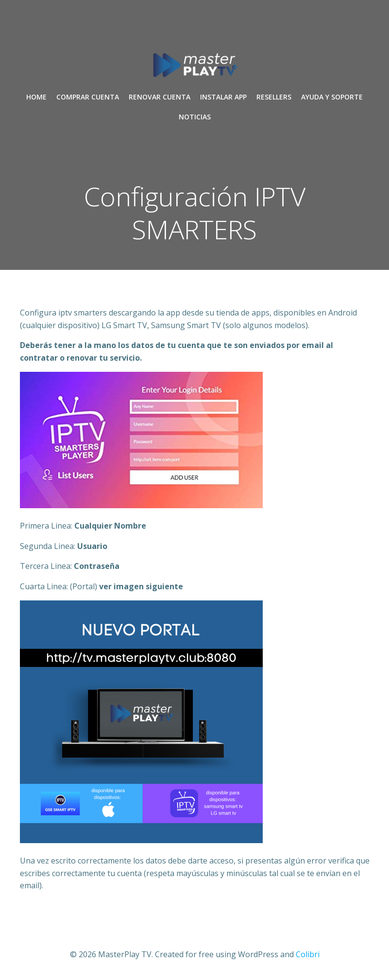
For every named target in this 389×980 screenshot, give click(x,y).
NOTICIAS (195, 117)
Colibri (308, 954)
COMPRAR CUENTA (88, 97)
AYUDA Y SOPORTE (332, 97)
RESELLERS (274, 97)
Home (36, 97)
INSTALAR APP (223, 97)
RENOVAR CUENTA (160, 97)
